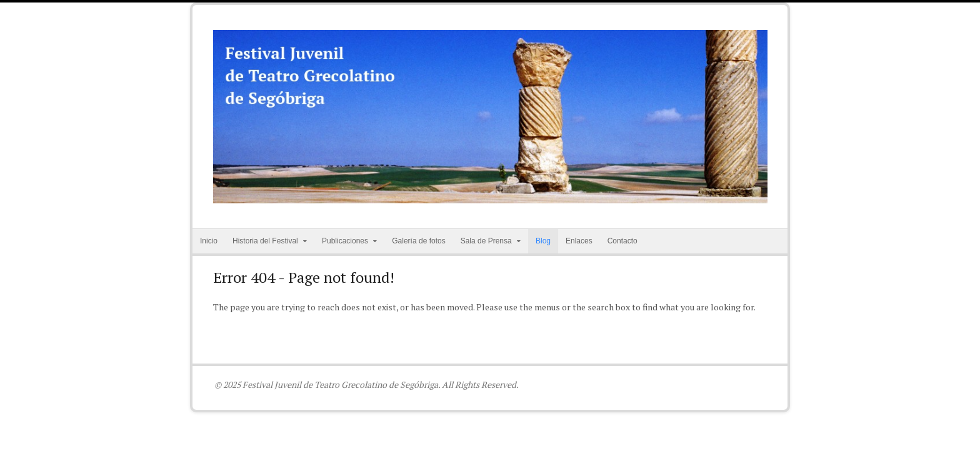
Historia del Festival (265, 241)
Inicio (209, 241)
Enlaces (579, 241)
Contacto (622, 241)
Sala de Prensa (486, 241)
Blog (543, 241)
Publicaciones (345, 241)
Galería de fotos (418, 241)
